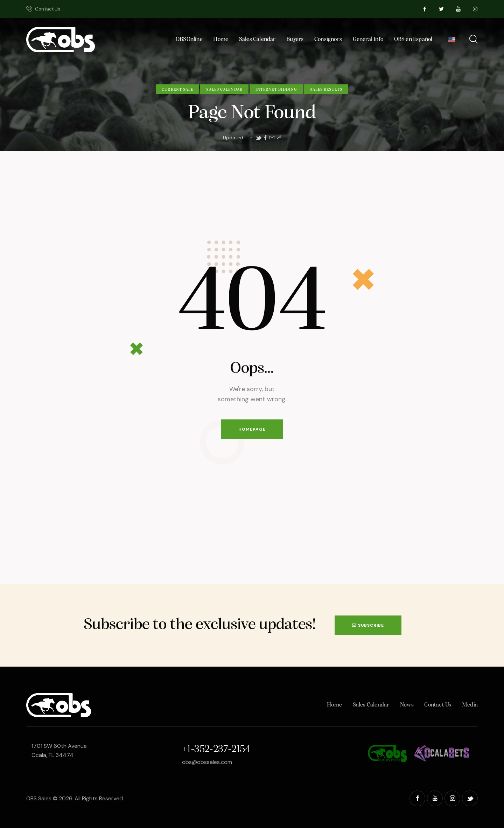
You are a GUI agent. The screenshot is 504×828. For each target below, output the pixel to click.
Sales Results (326, 90)
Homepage (252, 429)
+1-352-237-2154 (216, 749)
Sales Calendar (224, 90)
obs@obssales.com (207, 762)
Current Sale (177, 90)
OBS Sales (39, 798)
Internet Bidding (276, 90)
